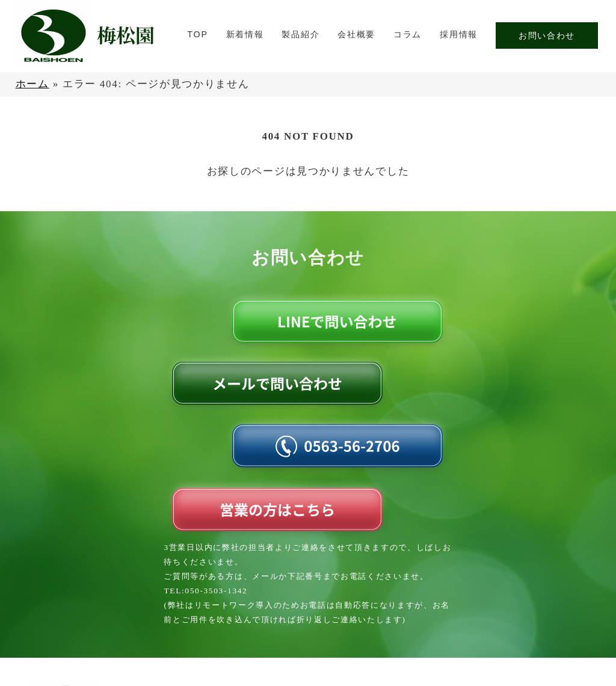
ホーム (32, 84)
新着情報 (245, 34)
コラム (408, 34)
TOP (197, 34)
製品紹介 (300, 34)
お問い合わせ (547, 36)
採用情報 (459, 34)
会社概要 (356, 34)
